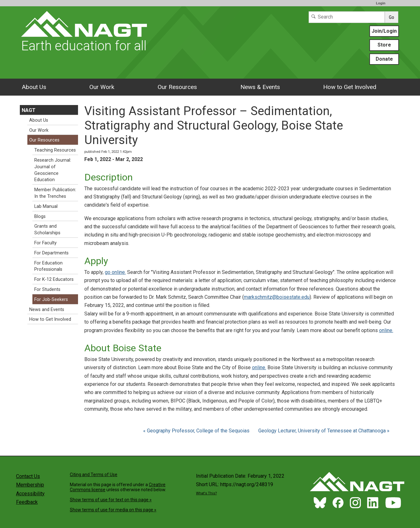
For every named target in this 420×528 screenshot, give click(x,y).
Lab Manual (46, 206)
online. (386, 330)
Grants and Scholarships (47, 230)
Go (392, 17)
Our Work (102, 87)
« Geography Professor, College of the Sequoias (197, 431)
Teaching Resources (55, 150)
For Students (47, 289)
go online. (115, 272)
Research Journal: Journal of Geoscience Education (53, 170)
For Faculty (45, 243)
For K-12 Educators (54, 279)
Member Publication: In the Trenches (55, 193)
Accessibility (30, 494)
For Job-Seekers (51, 300)
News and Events (47, 310)
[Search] (347, 17)
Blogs (40, 217)
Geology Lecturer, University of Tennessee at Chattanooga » (324, 431)
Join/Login (384, 31)
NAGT (29, 110)
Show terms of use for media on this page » (113, 510)
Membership (30, 485)
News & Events (260, 87)
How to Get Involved (350, 87)
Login (381, 3)
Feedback (27, 502)
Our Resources (177, 87)
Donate (384, 59)
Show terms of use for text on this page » (111, 500)
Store (384, 45)
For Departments (51, 253)
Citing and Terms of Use (94, 475)
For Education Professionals (48, 266)
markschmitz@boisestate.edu (277, 297)
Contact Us (28, 476)
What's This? (206, 493)
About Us (34, 87)
